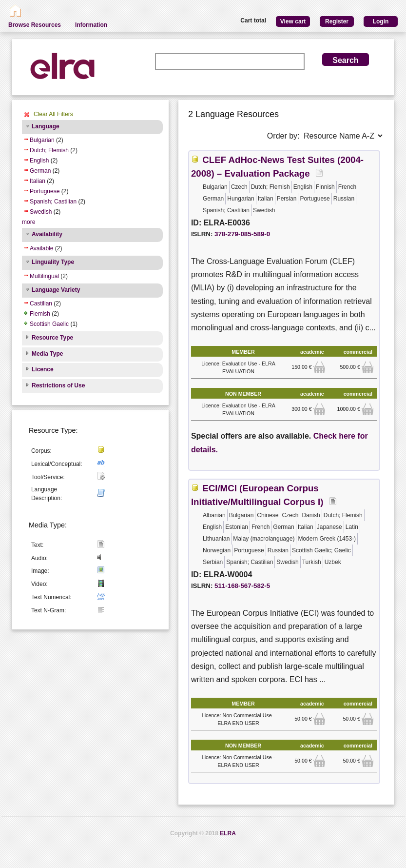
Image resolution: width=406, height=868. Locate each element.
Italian (38, 181)
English (39, 161)
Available (41, 248)
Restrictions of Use (58, 385)
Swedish (41, 212)
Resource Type (52, 338)
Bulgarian (42, 140)
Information (91, 25)
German (40, 171)
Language (46, 126)
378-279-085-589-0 (242, 234)
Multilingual (44, 276)
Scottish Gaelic (49, 324)
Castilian (41, 303)
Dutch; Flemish (49, 150)
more (29, 222)
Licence (43, 369)
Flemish (40, 314)
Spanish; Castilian (53, 202)
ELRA (228, 833)
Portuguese (45, 191)
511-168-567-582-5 (242, 586)
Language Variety (56, 290)
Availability (47, 234)
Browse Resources (35, 25)
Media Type (47, 354)
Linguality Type (53, 262)
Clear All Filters (53, 114)
